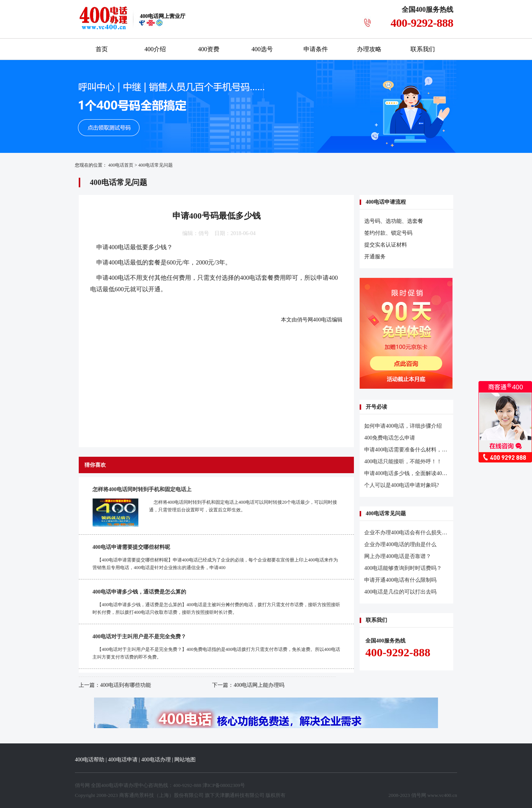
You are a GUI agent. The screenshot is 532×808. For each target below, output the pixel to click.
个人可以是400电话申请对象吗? (401, 485)
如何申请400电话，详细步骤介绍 (403, 426)
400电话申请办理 (120, 785)
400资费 (209, 49)
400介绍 (155, 49)
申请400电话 (113, 247)
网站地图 (185, 760)
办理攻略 (369, 49)
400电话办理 (156, 760)
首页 (102, 49)
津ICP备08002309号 (224, 785)
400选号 (262, 49)
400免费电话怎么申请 (390, 438)
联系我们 (423, 49)
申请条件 (316, 49)
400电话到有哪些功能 (126, 685)
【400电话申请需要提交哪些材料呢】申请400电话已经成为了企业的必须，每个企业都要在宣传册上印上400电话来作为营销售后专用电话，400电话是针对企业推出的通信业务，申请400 (215, 564)
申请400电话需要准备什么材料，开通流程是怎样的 (424, 450)
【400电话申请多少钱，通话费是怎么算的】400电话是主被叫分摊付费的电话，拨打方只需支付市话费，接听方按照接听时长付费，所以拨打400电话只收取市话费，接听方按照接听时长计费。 (216, 608)
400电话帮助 (90, 760)
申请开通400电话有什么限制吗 (400, 580)
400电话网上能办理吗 (259, 685)
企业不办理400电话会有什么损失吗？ (408, 533)
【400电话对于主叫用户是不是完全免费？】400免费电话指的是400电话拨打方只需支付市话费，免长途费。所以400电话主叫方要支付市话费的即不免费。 (216, 653)
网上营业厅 (163, 16)
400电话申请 (123, 760)
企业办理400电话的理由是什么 (400, 544)
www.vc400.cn (442, 795)
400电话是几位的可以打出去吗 (400, 592)
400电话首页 (121, 165)
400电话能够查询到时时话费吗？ (403, 568)
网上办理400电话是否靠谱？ (398, 556)
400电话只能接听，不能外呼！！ (403, 462)
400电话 (322, 320)
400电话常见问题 (156, 165)
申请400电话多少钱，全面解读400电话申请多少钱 (423, 473)
